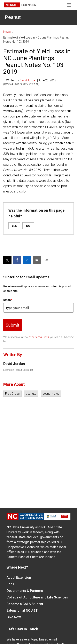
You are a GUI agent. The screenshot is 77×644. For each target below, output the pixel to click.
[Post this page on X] (7, 260)
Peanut (13, 17)
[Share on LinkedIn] (27, 260)
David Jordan (28, 80)
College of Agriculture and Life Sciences (37, 597)
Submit (13, 325)
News (7, 32)
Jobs (10, 584)
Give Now (14, 617)
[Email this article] (37, 260)
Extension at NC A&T (22, 611)
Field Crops (12, 394)
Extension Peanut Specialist (18, 370)
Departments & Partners (25, 591)
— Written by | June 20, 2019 (30, 80)
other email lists (39, 337)
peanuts (31, 394)
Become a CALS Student (25, 604)
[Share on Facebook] (17, 260)
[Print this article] (47, 260)
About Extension (19, 578)
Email (8, 300)
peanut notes (51, 394)
